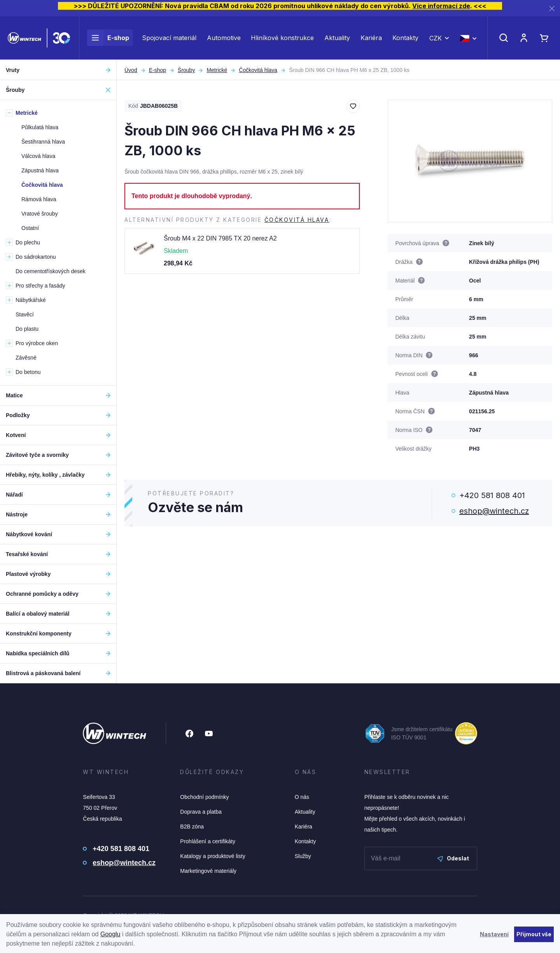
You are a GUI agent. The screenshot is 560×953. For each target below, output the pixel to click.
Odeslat (453, 858)
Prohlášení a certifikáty (208, 841)
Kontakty (405, 38)
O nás (302, 797)
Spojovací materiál (169, 38)
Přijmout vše (534, 934)
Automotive (224, 38)
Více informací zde (441, 6)
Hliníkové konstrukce (282, 38)
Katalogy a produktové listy (213, 856)
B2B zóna (192, 827)
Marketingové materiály (208, 871)
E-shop (108, 38)
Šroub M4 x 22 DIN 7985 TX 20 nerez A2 (220, 238)
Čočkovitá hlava (258, 70)
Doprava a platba (201, 812)
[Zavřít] (552, 8)
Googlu (110, 934)
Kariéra (371, 38)
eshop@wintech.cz (494, 511)
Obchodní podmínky (204, 797)
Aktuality (337, 38)
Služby (303, 856)
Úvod (131, 70)
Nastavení (494, 934)
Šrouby (186, 70)
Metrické (217, 70)
